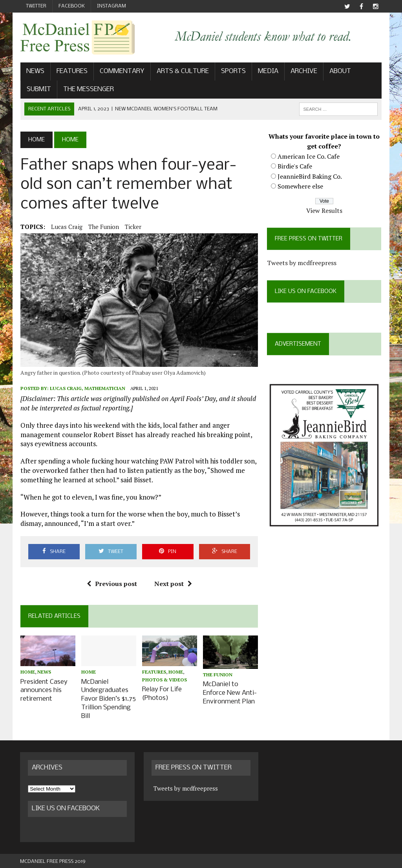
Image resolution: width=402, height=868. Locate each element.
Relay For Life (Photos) (162, 694)
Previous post (112, 584)
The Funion (103, 227)
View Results (325, 211)
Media (268, 72)
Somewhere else (301, 187)
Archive (303, 72)
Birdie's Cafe (295, 167)
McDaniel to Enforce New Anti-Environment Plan (230, 693)
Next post (173, 584)
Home (27, 673)
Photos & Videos (164, 680)
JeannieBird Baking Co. (310, 176)
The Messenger (88, 89)
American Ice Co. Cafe (309, 156)
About (340, 72)
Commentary (122, 72)
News (35, 72)
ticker (133, 227)
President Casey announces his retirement (44, 690)
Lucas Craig (66, 227)
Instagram (111, 6)
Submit (38, 89)
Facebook (72, 6)
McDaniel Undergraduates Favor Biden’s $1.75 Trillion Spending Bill (109, 698)
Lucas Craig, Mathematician (88, 389)
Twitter (36, 6)
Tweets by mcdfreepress (302, 263)
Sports (233, 72)
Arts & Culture (182, 72)
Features (72, 72)
